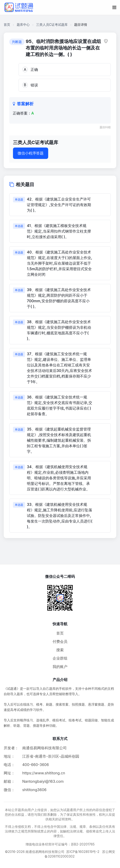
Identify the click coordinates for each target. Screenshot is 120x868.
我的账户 (60, 667)
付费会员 (60, 641)
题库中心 (23, 25)
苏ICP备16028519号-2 (83, 852)
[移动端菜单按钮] (114, 7)
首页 (7, 25)
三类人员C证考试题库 (52, 25)
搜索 (60, 650)
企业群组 (60, 658)
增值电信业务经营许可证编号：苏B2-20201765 (60, 844)
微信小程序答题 (31, 153)
